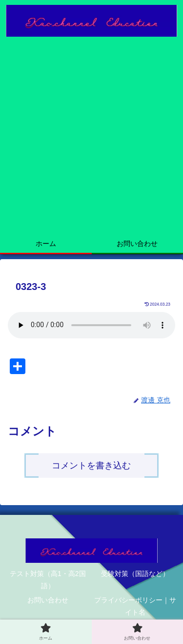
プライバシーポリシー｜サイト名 (135, 606)
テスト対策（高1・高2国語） (48, 580)
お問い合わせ (48, 600)
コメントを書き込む (91, 466)
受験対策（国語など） (135, 574)
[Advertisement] (91, 138)
